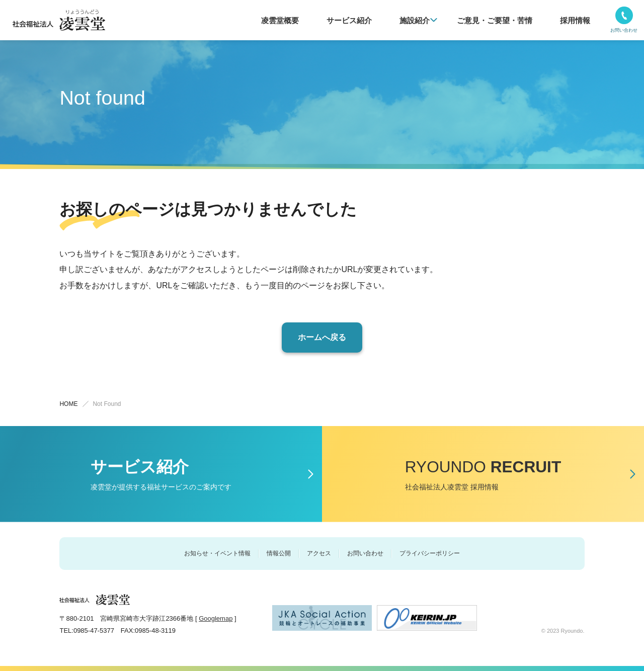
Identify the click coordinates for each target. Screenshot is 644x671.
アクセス (319, 553)
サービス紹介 (376, 20)
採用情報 (579, 20)
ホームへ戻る (322, 337)
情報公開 (279, 553)
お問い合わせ (365, 553)
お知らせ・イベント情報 (217, 553)
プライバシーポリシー (430, 553)
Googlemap (216, 618)
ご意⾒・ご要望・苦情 (506, 20)
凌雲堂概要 (315, 20)
